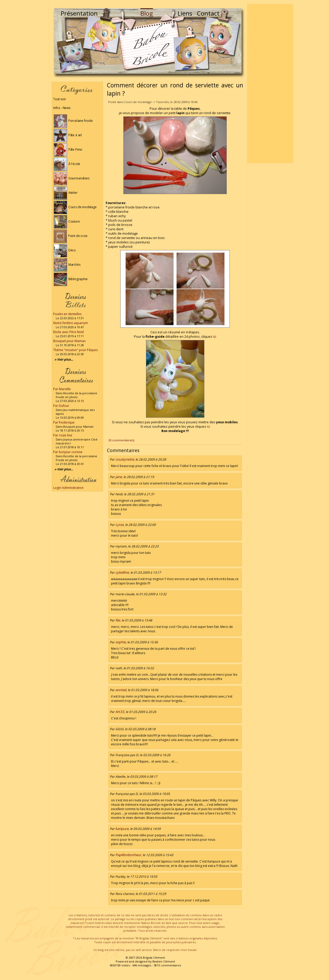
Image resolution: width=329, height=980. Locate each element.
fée (118, 620)
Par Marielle (62, 389)
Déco (65, 250)
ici (215, 337)
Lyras (120, 525)
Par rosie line (63, 435)
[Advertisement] (270, 84)
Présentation (79, 13)
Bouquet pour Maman (69, 341)
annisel (121, 690)
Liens (185, 13)
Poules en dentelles (67, 314)
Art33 (120, 712)
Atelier (66, 193)
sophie (121, 642)
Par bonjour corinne (68, 452)
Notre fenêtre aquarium (71, 323)
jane (119, 477)
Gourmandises (72, 178)
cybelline (122, 572)
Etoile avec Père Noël (68, 332)
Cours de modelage (75, 207)
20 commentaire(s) (121, 440)
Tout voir (60, 99)
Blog (147, 13)
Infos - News (62, 108)
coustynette (125, 459)
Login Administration (68, 488)
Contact (208, 13)
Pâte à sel (68, 135)
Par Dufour (61, 406)
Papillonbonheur (128, 855)
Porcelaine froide (73, 121)
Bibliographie (71, 279)
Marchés (67, 265)
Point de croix (71, 236)
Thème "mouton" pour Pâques (75, 350)
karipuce (122, 829)
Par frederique (64, 422)
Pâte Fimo (68, 149)
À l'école (67, 164)
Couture (67, 221)
